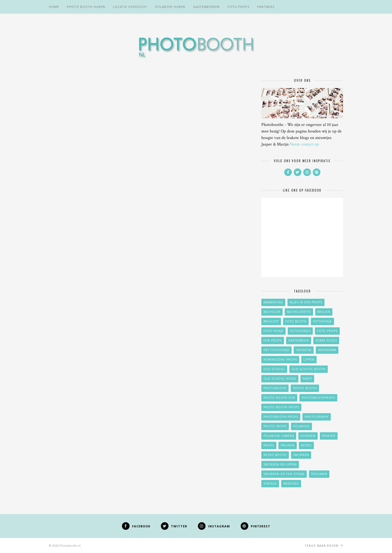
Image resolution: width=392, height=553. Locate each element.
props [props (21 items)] (269, 445)
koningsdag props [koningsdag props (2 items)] (280, 359)
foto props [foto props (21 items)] (327, 331)
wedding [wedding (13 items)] (291, 484)
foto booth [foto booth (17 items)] (296, 321)
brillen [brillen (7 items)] (324, 312)
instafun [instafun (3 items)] (304, 350)
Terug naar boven (324, 546)
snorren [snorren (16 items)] (301, 455)
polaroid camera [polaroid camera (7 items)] (279, 436)
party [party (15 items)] (307, 379)
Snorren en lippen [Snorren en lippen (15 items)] (280, 464)
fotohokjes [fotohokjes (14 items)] (300, 331)
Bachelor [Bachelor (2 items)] (272, 312)
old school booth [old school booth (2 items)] (309, 369)
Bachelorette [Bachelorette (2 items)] (299, 312)
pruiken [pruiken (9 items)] (288, 445)
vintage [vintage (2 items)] (270, 484)
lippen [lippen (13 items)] (309, 359)
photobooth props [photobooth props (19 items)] (281, 417)
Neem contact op (304, 144)
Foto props (238, 7)
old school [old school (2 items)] (274, 369)
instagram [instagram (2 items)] (327, 350)
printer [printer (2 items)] (329, 436)
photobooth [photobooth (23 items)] (275, 388)
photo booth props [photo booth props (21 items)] (281, 407)
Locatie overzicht (130, 7)
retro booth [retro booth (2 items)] (275, 455)
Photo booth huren (86, 7)
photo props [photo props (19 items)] (275, 426)
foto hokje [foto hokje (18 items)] (273, 331)
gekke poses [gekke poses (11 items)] (326, 340)
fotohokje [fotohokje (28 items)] (322, 321)
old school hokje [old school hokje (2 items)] (280, 379)
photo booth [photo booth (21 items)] (305, 388)
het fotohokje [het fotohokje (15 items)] (276, 350)
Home (54, 7)
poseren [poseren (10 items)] (308, 436)
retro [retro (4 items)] (306, 445)
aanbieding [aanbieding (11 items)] (273, 302)
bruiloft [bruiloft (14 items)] (271, 321)
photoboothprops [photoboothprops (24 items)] (318, 398)
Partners (266, 7)
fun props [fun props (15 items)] (273, 340)
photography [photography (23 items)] (317, 417)
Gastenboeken (206, 7)
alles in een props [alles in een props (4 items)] (306, 302)
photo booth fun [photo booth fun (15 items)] (279, 398)
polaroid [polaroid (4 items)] (301, 426)
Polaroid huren (170, 7)
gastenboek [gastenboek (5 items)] (299, 340)
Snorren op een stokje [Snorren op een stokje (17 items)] (284, 474)
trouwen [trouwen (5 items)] (319, 474)
